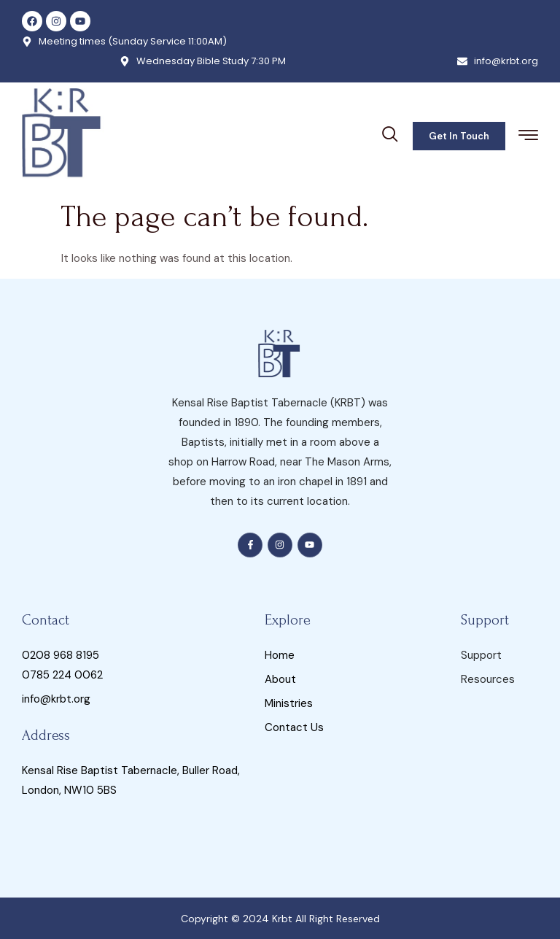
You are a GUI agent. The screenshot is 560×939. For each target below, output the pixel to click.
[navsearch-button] (390, 132)
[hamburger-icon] (528, 137)
